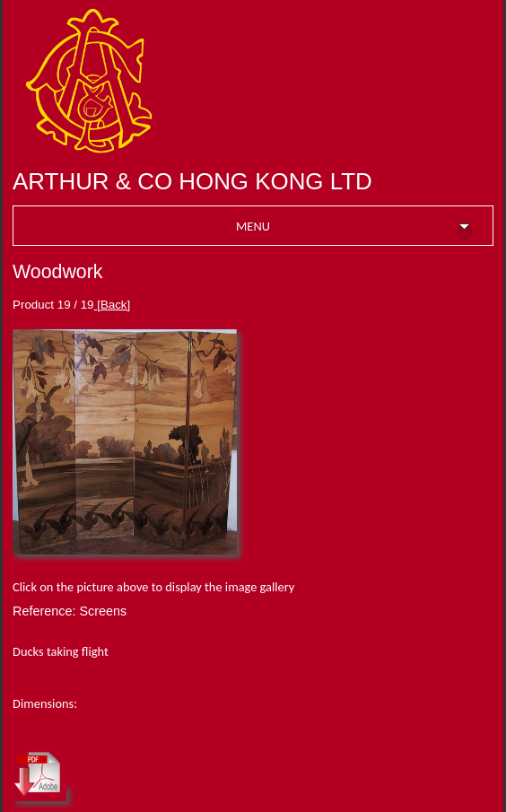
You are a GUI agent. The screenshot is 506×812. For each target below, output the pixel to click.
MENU (354, 229)
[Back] (113, 305)
